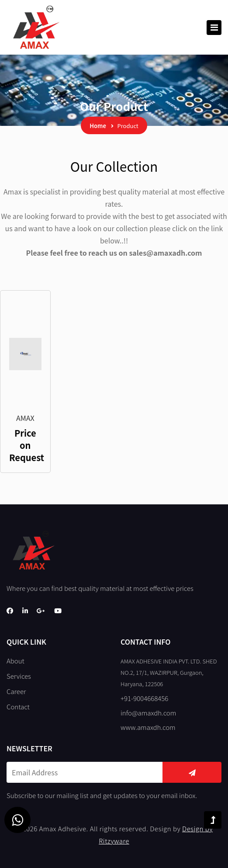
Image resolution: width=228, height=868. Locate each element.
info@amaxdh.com (148, 713)
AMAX (25, 418)
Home (98, 126)
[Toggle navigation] (214, 28)
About (16, 661)
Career (16, 691)
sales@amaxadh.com (165, 253)
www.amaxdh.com (148, 727)
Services (19, 676)
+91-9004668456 (144, 698)
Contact (18, 707)
